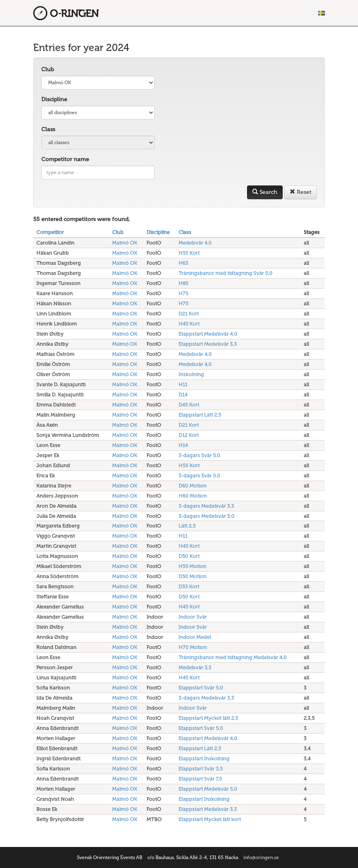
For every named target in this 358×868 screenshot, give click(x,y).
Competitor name (65, 159)
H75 (183, 293)
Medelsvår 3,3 (195, 667)
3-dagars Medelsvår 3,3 (206, 506)
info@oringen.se (261, 857)
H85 (183, 283)
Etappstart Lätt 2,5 (200, 415)
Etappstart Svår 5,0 (201, 688)
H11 (183, 384)
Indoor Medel (195, 637)
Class (48, 129)
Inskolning (191, 374)
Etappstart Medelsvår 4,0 (208, 334)
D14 (183, 395)
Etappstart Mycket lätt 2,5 (208, 718)
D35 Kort (189, 586)
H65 (183, 263)
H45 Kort (189, 324)
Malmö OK (125, 243)
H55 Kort (189, 253)
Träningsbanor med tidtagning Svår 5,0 (226, 273)
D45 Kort (189, 405)
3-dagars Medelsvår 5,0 (207, 516)
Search (265, 192)
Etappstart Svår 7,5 (200, 779)
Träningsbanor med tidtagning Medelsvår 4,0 (233, 657)
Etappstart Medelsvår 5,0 (208, 789)
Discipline (54, 99)
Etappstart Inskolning (204, 758)
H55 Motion (193, 566)
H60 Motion (193, 496)
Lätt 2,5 (187, 526)
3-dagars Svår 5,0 (199, 455)
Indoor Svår (193, 617)
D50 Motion (193, 576)
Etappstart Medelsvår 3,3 (208, 344)
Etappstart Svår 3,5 (201, 769)
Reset (300, 192)
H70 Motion (193, 647)
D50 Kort (189, 556)
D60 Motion (193, 486)
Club (48, 69)
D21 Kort (189, 314)
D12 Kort (189, 435)
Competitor (50, 232)
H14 (183, 445)
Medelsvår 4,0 (195, 243)
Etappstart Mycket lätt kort (210, 819)
